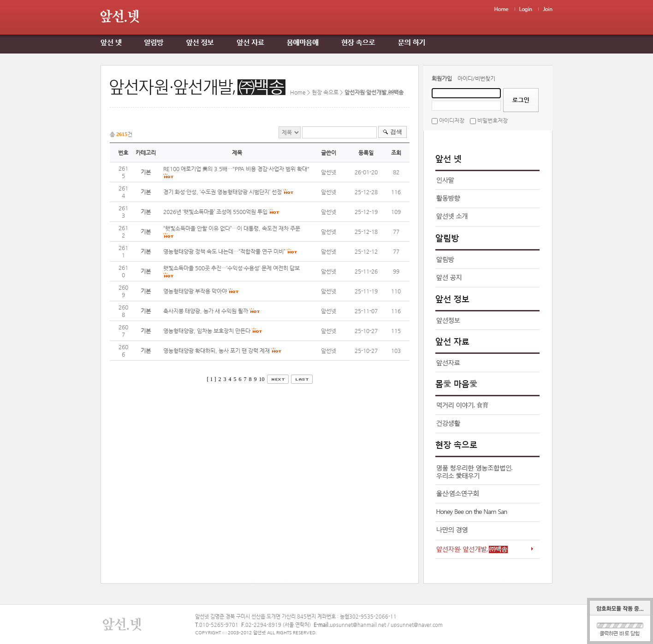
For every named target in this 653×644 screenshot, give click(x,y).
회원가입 (442, 78)
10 (262, 379)
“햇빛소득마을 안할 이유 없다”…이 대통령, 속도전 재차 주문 (232, 228)
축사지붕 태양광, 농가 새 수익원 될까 (206, 311)
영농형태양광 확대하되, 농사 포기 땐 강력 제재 (217, 351)
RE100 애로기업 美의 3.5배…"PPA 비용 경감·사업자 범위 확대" (236, 169)
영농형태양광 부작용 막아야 (195, 291)
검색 (396, 132)
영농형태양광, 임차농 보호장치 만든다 (207, 331)
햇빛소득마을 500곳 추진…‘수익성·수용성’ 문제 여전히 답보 (232, 268)
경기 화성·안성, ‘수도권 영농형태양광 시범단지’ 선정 (223, 192)
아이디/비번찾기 (476, 78)
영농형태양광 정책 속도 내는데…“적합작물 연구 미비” (224, 251)
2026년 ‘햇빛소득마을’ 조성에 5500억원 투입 (215, 212)
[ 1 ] (212, 379)
